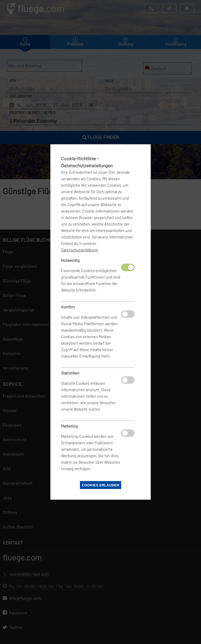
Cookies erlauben (100, 485)
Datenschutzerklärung (80, 250)
